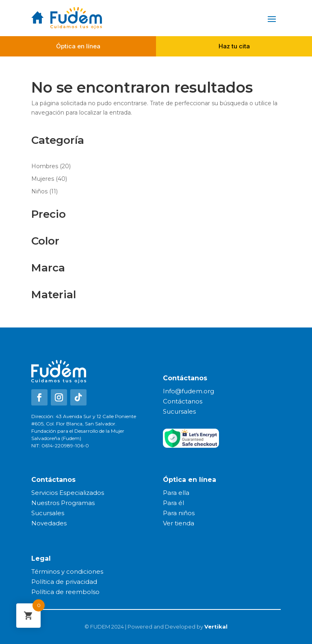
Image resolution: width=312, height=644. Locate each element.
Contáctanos (183, 401)
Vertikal (216, 627)
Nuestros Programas (63, 503)
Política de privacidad (64, 582)
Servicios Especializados (68, 493)
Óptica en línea (78, 46)
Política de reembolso (65, 592)
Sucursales (179, 411)
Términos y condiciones (67, 571)
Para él (173, 503)
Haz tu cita (234, 46)
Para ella (176, 493)
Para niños (179, 513)
